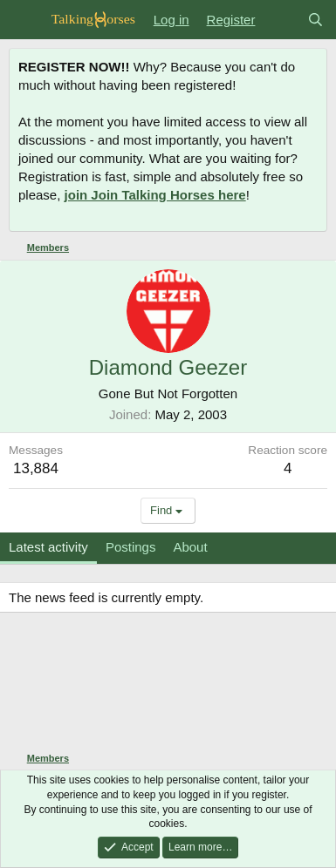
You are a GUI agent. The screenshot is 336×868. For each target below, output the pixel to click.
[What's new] (281, 20)
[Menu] (24, 20)
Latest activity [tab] (48, 547)
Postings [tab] (131, 547)
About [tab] (190, 547)
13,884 (36, 468)
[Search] (315, 20)
